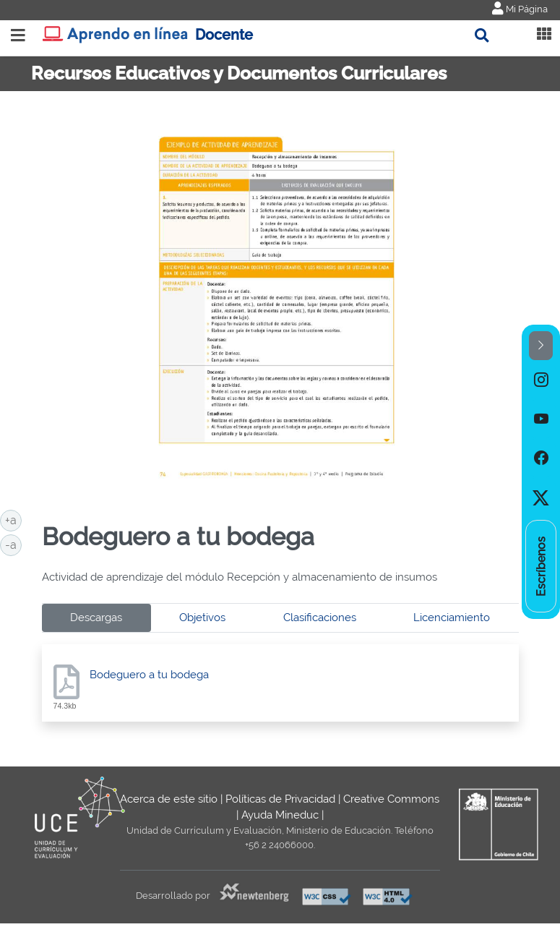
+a (13, 519)
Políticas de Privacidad (280, 799)
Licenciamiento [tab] (452, 618)
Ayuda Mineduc (280, 815)
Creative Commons (391, 799)
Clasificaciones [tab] (320, 618)
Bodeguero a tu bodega (149, 675)
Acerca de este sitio (169, 799)
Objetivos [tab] (202, 618)
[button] (541, 346)
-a (13, 544)
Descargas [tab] (96, 618)
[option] (541, 380)
